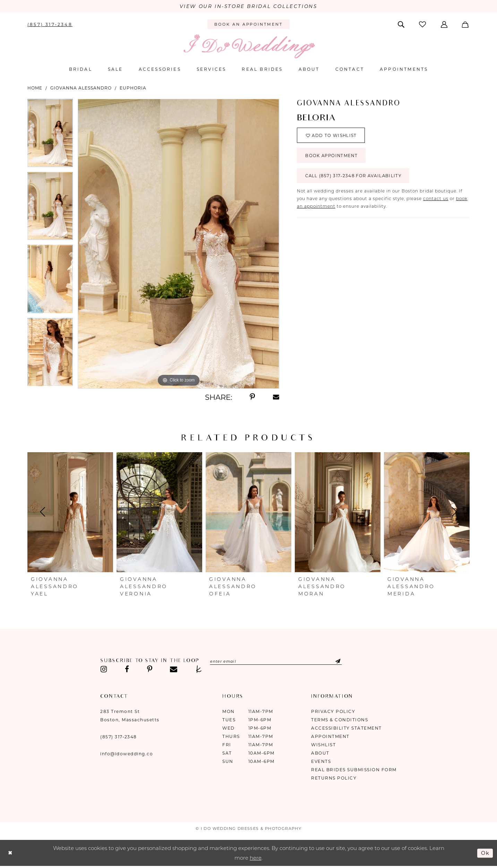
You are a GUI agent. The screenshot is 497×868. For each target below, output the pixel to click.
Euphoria (133, 88)
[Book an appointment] (248, 25)
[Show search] (402, 24)
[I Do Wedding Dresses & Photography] (249, 47)
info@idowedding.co (127, 754)
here (256, 858)
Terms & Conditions (340, 720)
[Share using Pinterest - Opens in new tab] (252, 397)
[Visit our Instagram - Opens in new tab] (104, 670)
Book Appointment (333, 157)
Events (321, 762)
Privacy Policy (333, 712)
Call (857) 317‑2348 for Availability (355, 178)
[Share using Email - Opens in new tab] (276, 397)
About (320, 753)
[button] (444, 24)
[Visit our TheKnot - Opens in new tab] (199, 670)
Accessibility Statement (346, 728)
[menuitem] (50, 24)
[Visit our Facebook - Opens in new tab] (127, 670)
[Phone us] (50, 24)
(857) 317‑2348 (119, 737)
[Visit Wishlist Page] (423, 24)
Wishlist (323, 745)
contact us (436, 201)
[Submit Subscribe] (337, 662)
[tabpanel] (50, 135)
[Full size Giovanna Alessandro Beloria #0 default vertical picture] (178, 244)
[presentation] (70, 513)
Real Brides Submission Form (354, 770)
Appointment (330, 737)
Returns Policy (334, 778)
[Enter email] (278, 662)
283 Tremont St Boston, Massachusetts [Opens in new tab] (130, 716)
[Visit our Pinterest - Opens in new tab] (150, 670)
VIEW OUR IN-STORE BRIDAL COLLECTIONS (248, 7)
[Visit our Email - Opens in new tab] (174, 670)
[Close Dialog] (10, 853)
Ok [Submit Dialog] (485, 853)
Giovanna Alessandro (81, 88)
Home (35, 88)
